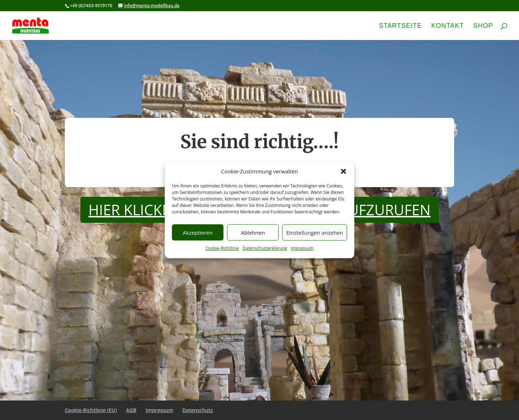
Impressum (302, 249)
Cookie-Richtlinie (222, 249)
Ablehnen (253, 233)
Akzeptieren (198, 233)
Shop (483, 26)
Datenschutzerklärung (265, 249)
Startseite (400, 26)
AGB (131, 410)
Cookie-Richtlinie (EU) (91, 410)
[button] (343, 172)
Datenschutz (198, 410)
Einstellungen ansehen (315, 233)
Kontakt (447, 26)
